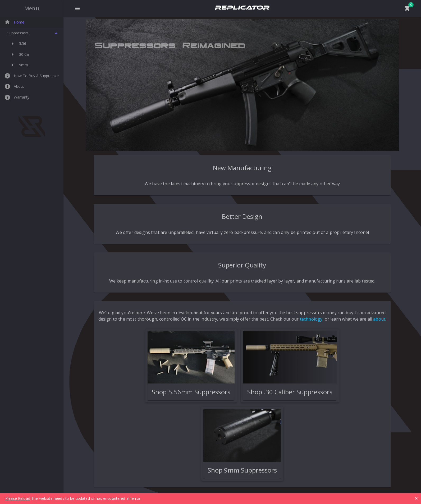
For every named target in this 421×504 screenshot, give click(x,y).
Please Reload (18, 498)
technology (311, 319)
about (379, 319)
